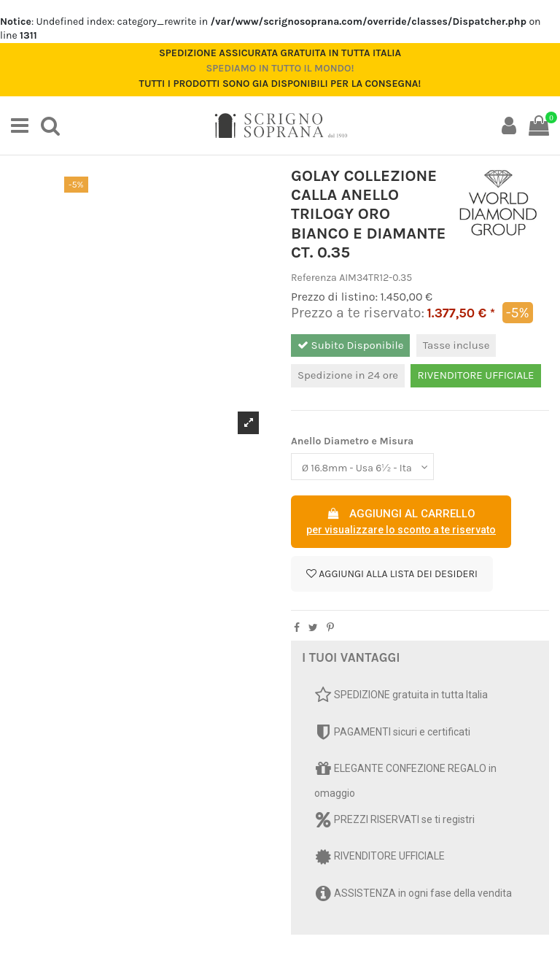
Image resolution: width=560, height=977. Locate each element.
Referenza (314, 278)
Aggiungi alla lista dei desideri (392, 574)
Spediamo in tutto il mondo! (280, 68)
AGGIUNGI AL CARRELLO (401, 522)
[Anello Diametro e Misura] (362, 467)
